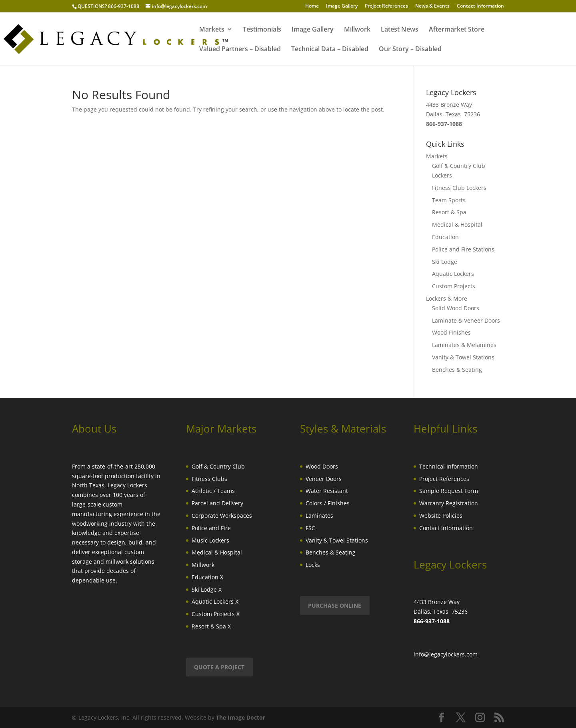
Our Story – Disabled (410, 50)
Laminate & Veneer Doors (466, 320)
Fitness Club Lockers (459, 188)
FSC (310, 528)
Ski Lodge (445, 262)
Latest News (400, 30)
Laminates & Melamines (464, 345)
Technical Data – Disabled (330, 50)
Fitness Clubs (209, 479)
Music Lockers (210, 540)
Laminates (319, 516)
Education (445, 237)
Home (312, 6)
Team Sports (449, 200)
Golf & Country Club (218, 466)
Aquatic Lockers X (215, 601)
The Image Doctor (241, 717)
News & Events (432, 6)
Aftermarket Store (457, 30)
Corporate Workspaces (222, 516)
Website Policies (441, 516)
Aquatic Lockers (453, 274)
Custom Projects (454, 286)
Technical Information (449, 466)
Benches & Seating (457, 370)
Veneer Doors (324, 479)
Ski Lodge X (207, 589)
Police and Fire (211, 528)
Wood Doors (322, 466)
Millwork (357, 30)
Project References (386, 6)
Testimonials (262, 30)
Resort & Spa (449, 212)
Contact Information (480, 6)
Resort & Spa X (211, 626)
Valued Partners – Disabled (240, 50)
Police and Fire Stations (463, 249)
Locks (313, 565)
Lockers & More (447, 298)
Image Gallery (342, 6)
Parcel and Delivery (217, 503)
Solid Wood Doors (456, 308)
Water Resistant (327, 491)
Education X (207, 577)
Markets (212, 30)
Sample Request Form (449, 491)
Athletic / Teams (213, 491)
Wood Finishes (451, 332)
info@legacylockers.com (446, 654)
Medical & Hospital (457, 224)
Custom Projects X (216, 614)
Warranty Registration (449, 503)
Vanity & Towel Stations (463, 357)
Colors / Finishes (328, 503)
